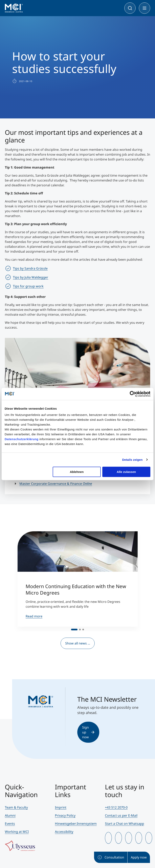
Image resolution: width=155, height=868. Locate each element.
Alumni (10, 815)
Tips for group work (28, 286)
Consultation (111, 857)
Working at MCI (17, 832)
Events (10, 824)
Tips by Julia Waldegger (31, 277)
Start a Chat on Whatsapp (125, 824)
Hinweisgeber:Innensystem (76, 824)
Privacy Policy (65, 815)
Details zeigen (132, 460)
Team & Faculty (16, 807)
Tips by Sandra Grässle (30, 268)
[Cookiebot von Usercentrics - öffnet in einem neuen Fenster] (133, 394)
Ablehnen (77, 472)
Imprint (61, 807)
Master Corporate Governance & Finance (56, 484)
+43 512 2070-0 (116, 807)
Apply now (139, 857)
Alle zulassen (126, 472)
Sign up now (88, 732)
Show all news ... (78, 643)
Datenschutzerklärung (22, 439)
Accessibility (64, 832)
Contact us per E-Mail (121, 815)
